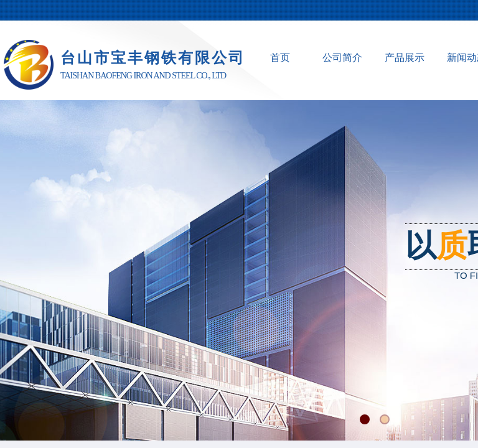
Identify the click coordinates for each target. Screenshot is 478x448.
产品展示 (405, 58)
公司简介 (342, 58)
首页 (280, 58)
